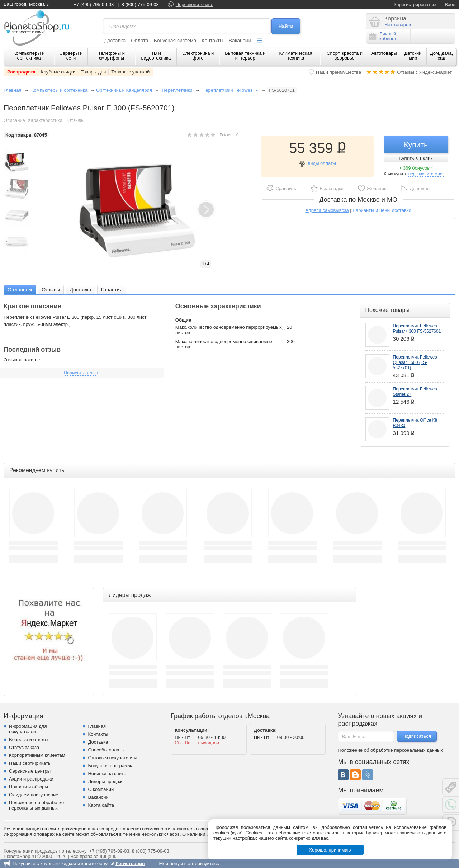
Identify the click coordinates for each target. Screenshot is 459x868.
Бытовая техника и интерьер (245, 56)
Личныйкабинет (383, 36)
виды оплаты (322, 163)
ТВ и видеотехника (156, 56)
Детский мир (413, 56)
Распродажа (21, 72)
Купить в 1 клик (416, 158)
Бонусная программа (111, 766)
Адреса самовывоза (327, 210)
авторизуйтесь (204, 864)
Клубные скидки (58, 72)
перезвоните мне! (426, 174)
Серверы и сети (71, 56)
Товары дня (93, 72)
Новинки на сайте (107, 774)
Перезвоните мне (195, 4)
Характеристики (45, 120)
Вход (450, 4)
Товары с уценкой (130, 72)
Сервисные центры (30, 771)
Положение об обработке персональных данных (36, 805)
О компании (101, 789)
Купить (416, 145)
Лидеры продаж (105, 781)
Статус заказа (24, 747)
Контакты (212, 41)
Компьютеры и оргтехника (29, 56)
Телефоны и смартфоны (112, 56)
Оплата (139, 41)
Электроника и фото (198, 56)
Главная (12, 90)
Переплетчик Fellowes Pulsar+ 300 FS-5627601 (417, 329)
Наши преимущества (339, 72)
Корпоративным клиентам (37, 755)
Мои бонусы (172, 864)
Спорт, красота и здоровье (345, 56)
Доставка (115, 41)
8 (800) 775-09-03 (140, 4)
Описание (14, 120)
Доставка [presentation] (80, 290)
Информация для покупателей (28, 729)
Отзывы (76, 120)
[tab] (20, 290)
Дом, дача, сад (442, 56)
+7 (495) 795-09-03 (94, 4)
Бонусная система (175, 41)
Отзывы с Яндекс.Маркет (424, 72)
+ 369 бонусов (416, 168)
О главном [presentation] (20, 290)
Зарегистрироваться (416, 4)
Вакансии (240, 41)
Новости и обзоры (29, 787)
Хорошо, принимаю (330, 850)
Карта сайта (101, 805)
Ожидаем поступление (34, 795)
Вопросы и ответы (29, 739)
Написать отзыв (81, 373)
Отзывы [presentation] (51, 290)
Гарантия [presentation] (112, 290)
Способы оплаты (106, 750)
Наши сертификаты (30, 763)
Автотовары (384, 53)
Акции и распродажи (31, 779)
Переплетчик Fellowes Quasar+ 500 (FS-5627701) (415, 362)
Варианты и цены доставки (382, 210)
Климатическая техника (296, 56)
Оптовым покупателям (112, 758)
